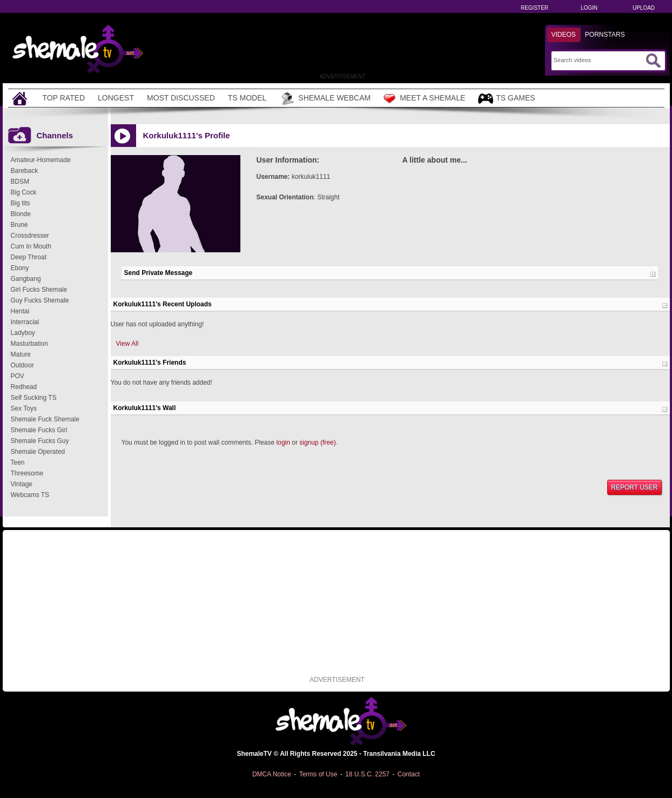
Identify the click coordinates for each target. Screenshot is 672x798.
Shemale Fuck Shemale (45, 419)
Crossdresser (30, 236)
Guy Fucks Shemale (40, 300)
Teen (18, 462)
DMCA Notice (272, 774)
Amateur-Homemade (41, 160)
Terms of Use (318, 774)
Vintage (22, 484)
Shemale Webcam (325, 98)
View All (127, 344)
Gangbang (26, 279)
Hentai (20, 311)
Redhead (24, 387)
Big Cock (24, 192)
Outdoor (22, 365)
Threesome (27, 473)
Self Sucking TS (34, 398)
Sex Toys (24, 408)
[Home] (21, 98)
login (283, 442)
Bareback (25, 171)
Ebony (20, 268)
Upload (644, 8)
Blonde (21, 214)
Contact (409, 774)
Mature (21, 354)
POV (18, 376)
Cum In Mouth (31, 246)
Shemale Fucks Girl (39, 430)
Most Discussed (181, 98)
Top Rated (64, 98)
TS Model (247, 98)
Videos (564, 35)
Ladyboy (23, 333)
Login (589, 8)
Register (535, 8)
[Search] (598, 60)
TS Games (506, 99)
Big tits (21, 203)
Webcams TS (30, 495)
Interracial (25, 322)
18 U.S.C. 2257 (367, 774)
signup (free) (317, 442)
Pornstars (605, 35)
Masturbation (29, 344)
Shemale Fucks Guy (40, 441)
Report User (634, 487)
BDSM (20, 182)
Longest (116, 98)
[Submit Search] (653, 61)
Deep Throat (29, 257)
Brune (19, 225)
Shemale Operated (38, 452)
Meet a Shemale (424, 98)
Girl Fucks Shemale (39, 290)
